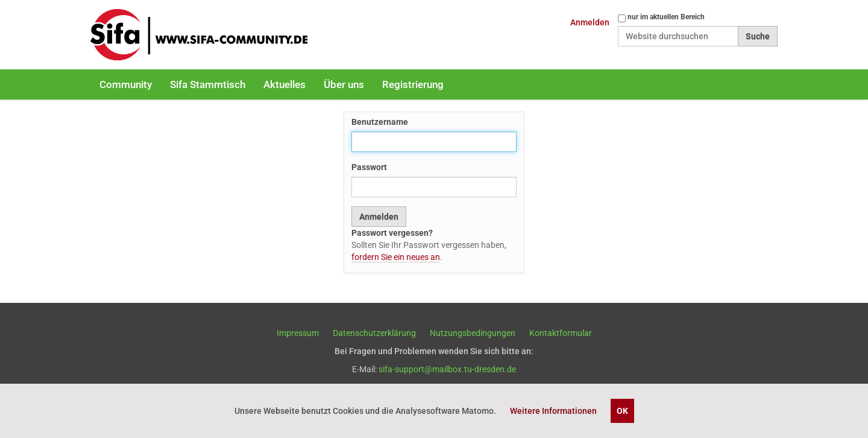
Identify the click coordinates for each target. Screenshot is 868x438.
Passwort (369, 167)
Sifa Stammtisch (208, 84)
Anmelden (590, 22)
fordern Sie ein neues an (396, 257)
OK (622, 411)
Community (126, 84)
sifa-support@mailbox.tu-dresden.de (447, 369)
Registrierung (413, 84)
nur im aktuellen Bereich (666, 17)
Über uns (344, 84)
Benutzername (380, 122)
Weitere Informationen (553, 411)
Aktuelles (285, 84)
